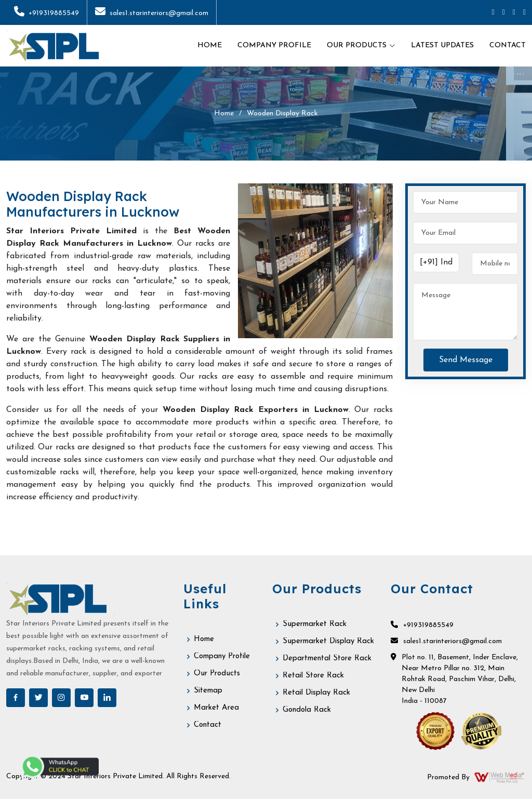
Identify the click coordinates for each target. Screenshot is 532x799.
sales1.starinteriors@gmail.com (152, 13)
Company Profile (274, 45)
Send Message (466, 360)
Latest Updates (442, 45)
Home (210, 45)
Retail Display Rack (316, 693)
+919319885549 (46, 13)
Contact (508, 45)
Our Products (217, 674)
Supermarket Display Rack (328, 641)
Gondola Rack (307, 710)
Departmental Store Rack (327, 658)
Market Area (216, 708)
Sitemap (208, 691)
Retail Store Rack (313, 676)
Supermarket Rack (315, 624)
